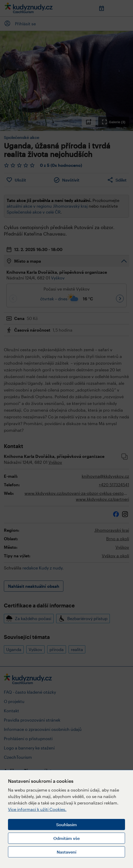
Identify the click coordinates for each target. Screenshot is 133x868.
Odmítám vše (66, 838)
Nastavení (66, 852)
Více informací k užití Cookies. (37, 809)
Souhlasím (66, 824)
